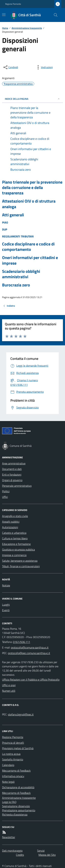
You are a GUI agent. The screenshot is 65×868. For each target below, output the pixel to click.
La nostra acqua (11, 754)
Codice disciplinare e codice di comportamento (28, 247)
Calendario (8, 765)
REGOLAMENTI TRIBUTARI (18, 236)
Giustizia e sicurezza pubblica (18, 549)
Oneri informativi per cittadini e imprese (30, 260)
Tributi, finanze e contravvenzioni (21, 566)
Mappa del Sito (47, 855)
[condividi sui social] (10, 67)
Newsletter (9, 837)
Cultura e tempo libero (15, 538)
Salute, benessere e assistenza (20, 561)
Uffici (5, 497)
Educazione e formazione (16, 544)
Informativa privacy (13, 776)
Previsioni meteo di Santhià (18, 748)
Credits (20, 855)
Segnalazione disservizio (16, 806)
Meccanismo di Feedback (16, 771)
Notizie (6, 585)
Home (5, 28)
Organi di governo (12, 480)
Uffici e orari (9, 685)
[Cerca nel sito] (54, 15)
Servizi (41, 851)
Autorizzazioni (10, 527)
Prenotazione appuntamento (19, 810)
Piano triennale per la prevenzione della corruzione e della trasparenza (32, 188)
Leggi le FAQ (9, 802)
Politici (6, 491)
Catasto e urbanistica (14, 533)
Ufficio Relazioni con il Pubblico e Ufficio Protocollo (31, 680)
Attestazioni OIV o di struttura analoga (29, 204)
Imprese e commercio (14, 555)
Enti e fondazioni (12, 475)
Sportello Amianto (13, 759)
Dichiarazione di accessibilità (18, 787)
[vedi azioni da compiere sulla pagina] (44, 67)
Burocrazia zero (16, 285)
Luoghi (6, 605)
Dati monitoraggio (12, 851)
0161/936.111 (22, 642)
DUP (5, 229)
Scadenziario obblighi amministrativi (21, 274)
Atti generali (13, 215)
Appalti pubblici (11, 522)
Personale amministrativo (17, 486)
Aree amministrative (14, 463)
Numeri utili (9, 691)
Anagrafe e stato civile (15, 516)
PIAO (5, 222)
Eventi (6, 610)
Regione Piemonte (13, 4)
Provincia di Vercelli (13, 743)
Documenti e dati (12, 469)
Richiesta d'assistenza (15, 814)
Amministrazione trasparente (27, 28)
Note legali (8, 782)
